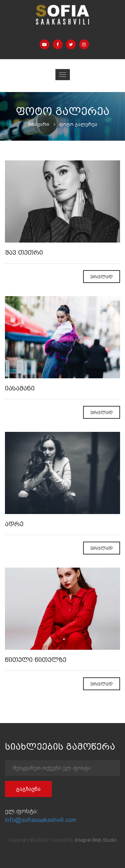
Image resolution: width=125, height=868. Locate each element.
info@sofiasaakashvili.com (41, 820)
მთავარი (39, 124)
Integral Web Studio (96, 840)
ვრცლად (102, 277)
